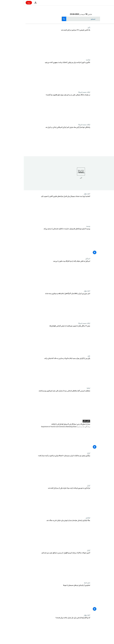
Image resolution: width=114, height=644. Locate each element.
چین (65, 356)
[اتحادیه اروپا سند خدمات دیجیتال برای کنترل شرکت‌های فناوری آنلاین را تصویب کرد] (34, 209)
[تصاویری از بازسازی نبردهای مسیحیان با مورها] (34, 598)
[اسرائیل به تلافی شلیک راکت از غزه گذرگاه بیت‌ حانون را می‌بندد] (34, 274)
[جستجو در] (57, 19)
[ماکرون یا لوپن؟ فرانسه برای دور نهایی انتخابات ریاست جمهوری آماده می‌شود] (34, 75)
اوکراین (64, 518)
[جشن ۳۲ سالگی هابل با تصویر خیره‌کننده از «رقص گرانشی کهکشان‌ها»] (34, 339)
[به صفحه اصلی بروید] (106, 3)
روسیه (64, 226)
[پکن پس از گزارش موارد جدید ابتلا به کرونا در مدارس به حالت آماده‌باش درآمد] (34, 371)
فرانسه (64, 60)
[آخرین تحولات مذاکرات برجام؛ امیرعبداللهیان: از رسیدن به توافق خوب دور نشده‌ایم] (34, 566)
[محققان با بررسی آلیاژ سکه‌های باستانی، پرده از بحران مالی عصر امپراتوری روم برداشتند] (34, 404)
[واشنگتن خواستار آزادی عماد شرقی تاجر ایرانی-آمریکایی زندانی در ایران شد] (34, 140)
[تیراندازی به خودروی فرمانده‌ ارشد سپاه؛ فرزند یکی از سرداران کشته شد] (34, 501)
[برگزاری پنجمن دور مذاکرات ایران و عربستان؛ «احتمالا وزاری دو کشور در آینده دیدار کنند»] (34, 468)
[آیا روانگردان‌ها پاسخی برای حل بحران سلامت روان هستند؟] (34, 630)
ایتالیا (65, 388)
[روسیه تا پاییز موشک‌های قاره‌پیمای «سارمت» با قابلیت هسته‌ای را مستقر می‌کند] (34, 242)
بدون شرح (63, 583)
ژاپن (65, 27)
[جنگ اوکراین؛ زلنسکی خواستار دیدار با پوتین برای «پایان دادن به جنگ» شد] (34, 533)
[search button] (40, 19)
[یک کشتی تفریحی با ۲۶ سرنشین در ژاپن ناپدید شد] (34, 43)
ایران (65, 453)
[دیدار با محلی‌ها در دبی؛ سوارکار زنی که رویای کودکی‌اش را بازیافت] (34, 436)
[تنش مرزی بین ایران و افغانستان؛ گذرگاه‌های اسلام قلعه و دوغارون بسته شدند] (34, 306)
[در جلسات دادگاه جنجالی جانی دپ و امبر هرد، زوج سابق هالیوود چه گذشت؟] (34, 108)
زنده (5, 3)
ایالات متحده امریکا (60, 92)
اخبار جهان (63, 194)
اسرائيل (64, 259)
